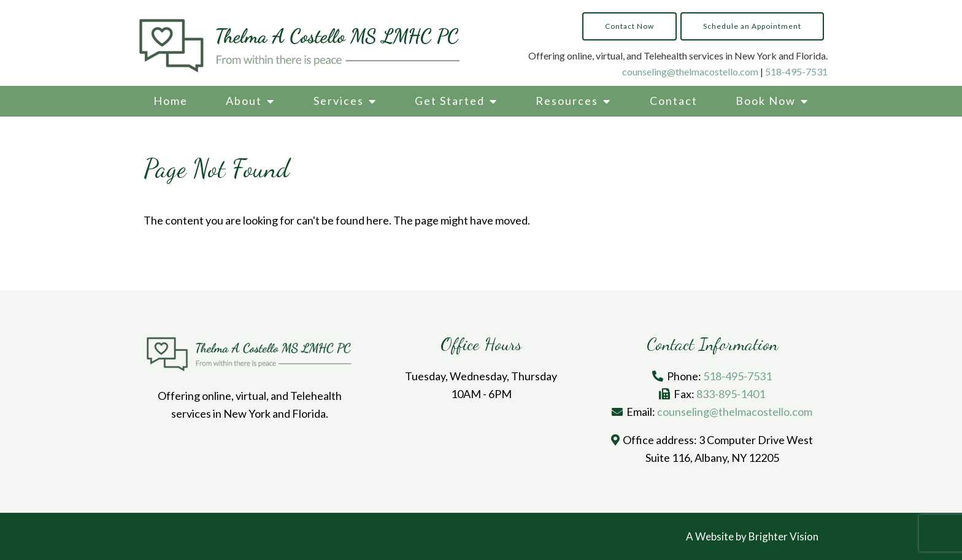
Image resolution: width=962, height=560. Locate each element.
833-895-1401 (731, 394)
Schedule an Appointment (752, 26)
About (244, 101)
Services (339, 101)
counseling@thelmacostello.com (690, 71)
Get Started (450, 101)
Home (171, 101)
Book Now (766, 101)
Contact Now (629, 26)
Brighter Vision (783, 536)
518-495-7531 (796, 71)
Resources (567, 101)
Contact (674, 101)
